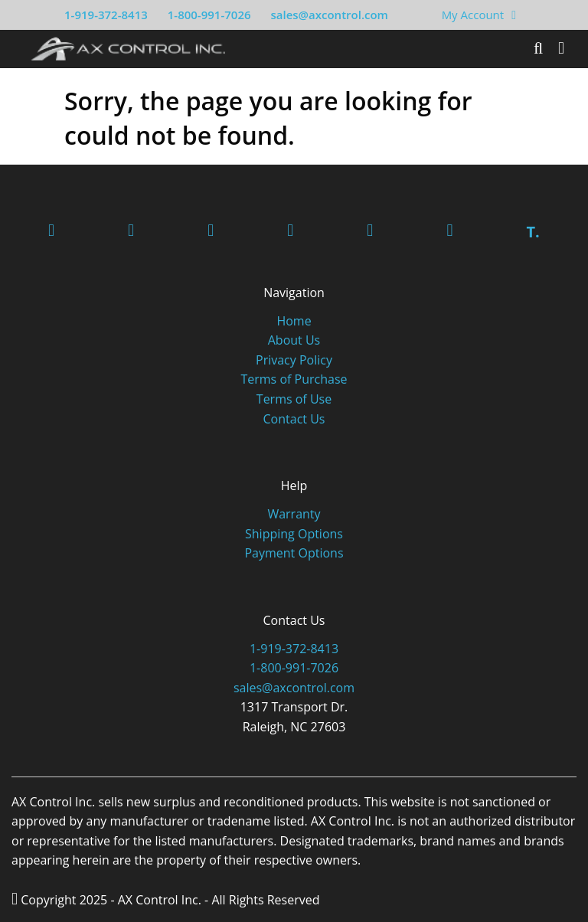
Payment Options (294, 553)
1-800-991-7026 (209, 15)
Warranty (294, 514)
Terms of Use (294, 399)
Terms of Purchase (294, 379)
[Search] (538, 48)
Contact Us (294, 419)
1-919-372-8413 (106, 15)
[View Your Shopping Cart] (514, 15)
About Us (294, 340)
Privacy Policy (294, 360)
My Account (473, 15)
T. (532, 232)
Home (294, 321)
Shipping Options (294, 534)
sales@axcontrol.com (329, 15)
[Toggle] (561, 48)
